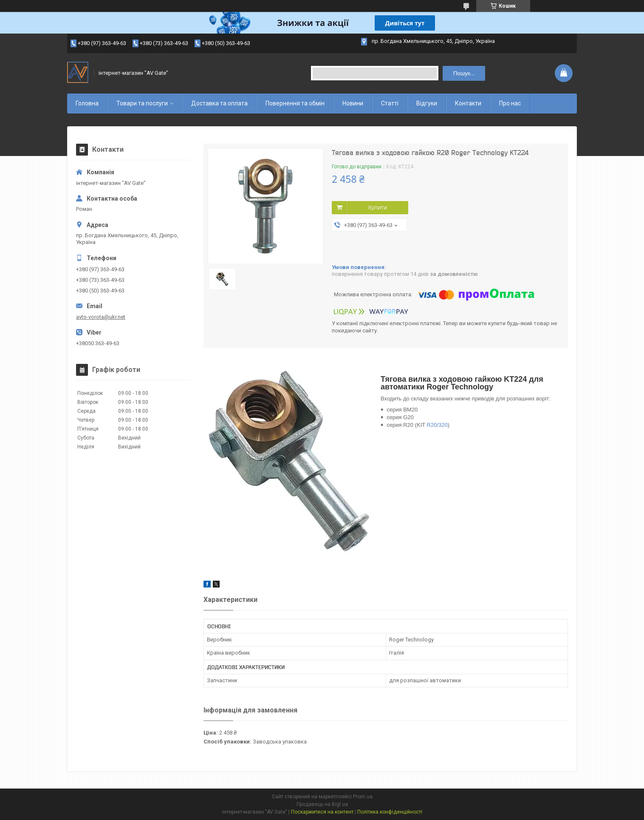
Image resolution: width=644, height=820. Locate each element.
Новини (353, 103)
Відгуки (427, 103)
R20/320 (437, 425)
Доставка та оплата (219, 103)
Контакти (468, 103)
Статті (390, 103)
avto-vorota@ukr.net (101, 317)
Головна (87, 103)
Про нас (510, 103)
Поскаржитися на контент (322, 812)
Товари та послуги (142, 103)
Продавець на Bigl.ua (322, 804)
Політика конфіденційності (390, 812)
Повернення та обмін (295, 103)
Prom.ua (363, 797)
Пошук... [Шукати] (464, 73)
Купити (378, 207)
